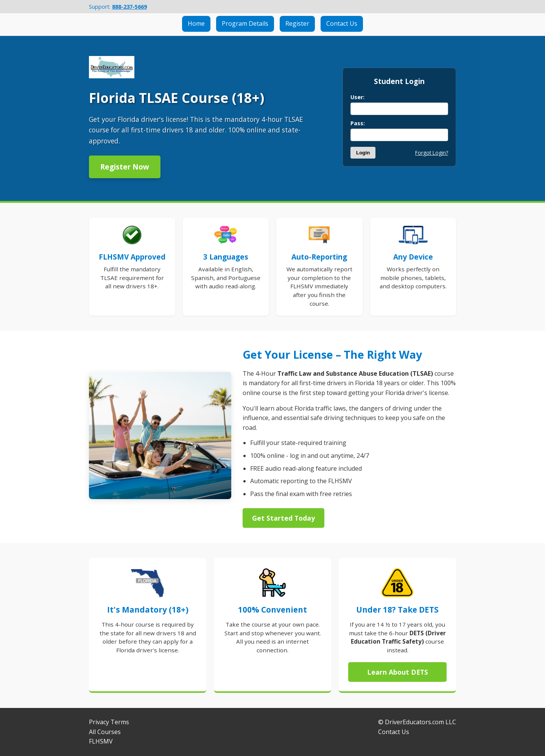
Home (196, 23)
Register (297, 23)
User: (357, 97)
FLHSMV (101, 741)
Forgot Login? (432, 153)
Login (363, 153)
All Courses (105, 732)
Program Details (245, 23)
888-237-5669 (129, 7)
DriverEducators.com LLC (420, 722)
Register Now (125, 167)
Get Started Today (283, 518)
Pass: (358, 123)
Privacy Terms (109, 722)
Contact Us (342, 23)
